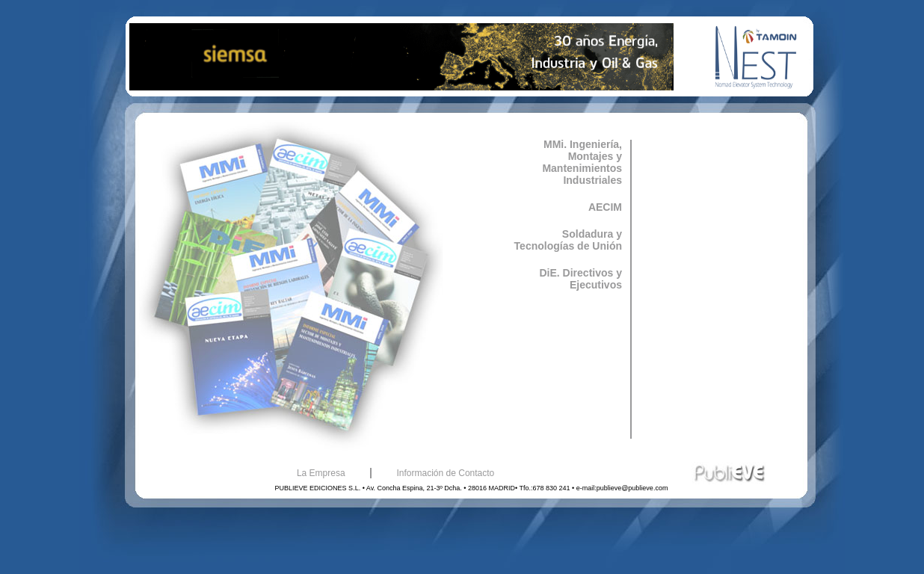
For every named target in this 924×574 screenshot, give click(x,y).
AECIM (605, 207)
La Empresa (321, 473)
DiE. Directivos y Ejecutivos (581, 279)
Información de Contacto (446, 473)
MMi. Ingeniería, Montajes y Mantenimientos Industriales (582, 162)
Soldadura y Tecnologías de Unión (568, 240)
